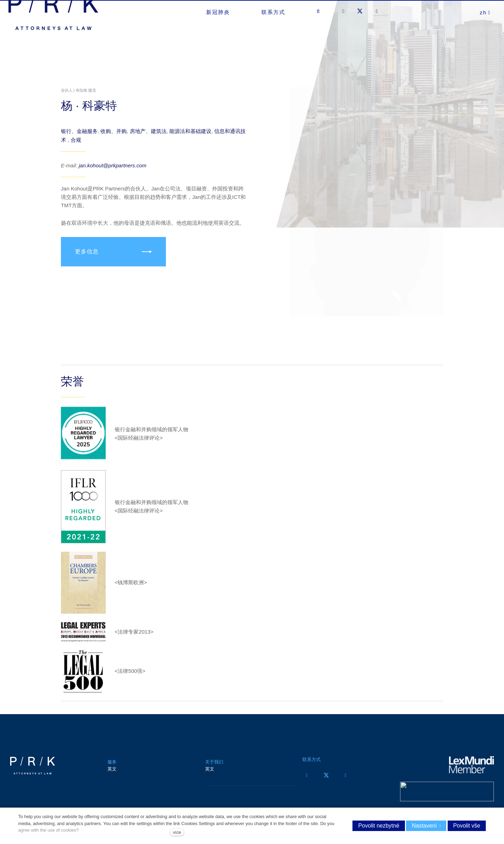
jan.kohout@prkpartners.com (113, 171)
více (177, 832)
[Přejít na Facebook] (307, 780)
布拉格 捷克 (86, 90)
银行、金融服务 (79, 136)
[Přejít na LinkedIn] (346, 780)
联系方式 (311, 765)
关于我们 (214, 767)
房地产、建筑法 (148, 136)
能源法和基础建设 (190, 136)
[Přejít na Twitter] (326, 780)
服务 (112, 767)
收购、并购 (114, 136)
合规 (76, 145)
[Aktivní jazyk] (485, 28)
